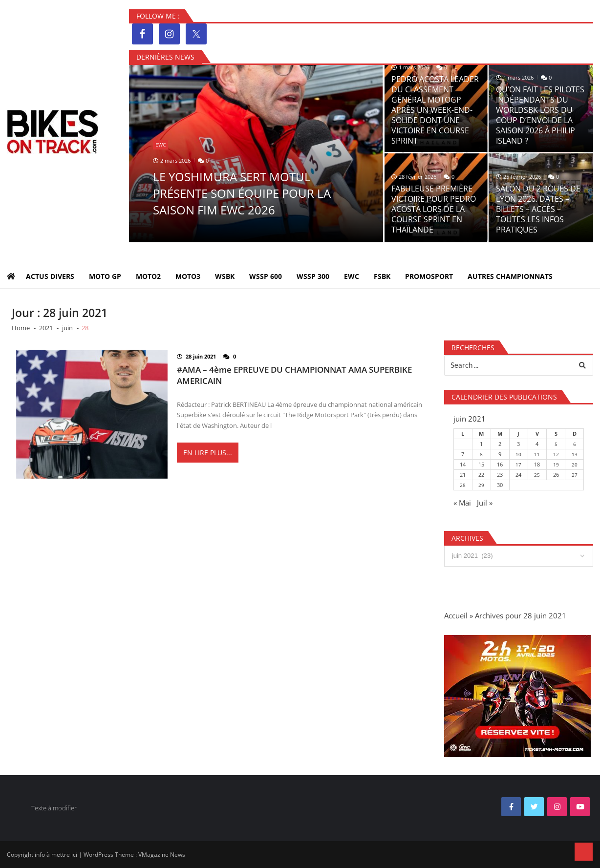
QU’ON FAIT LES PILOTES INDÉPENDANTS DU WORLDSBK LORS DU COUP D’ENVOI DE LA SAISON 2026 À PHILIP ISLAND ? (540, 115)
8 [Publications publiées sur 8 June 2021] (481, 454)
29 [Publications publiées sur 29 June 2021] (481, 485)
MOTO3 (188, 276)
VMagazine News (162, 855)
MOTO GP (105, 276)
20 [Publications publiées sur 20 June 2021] (575, 465)
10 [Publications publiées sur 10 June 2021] (518, 454)
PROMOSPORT (429, 276)
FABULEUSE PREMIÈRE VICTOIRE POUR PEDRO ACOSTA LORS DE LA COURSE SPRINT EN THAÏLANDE (434, 209)
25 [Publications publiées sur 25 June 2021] (537, 475)
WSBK (225, 276)
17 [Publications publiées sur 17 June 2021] (518, 465)
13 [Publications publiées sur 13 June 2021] (575, 454)
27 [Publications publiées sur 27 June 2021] (575, 475)
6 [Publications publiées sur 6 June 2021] (575, 444)
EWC (161, 145)
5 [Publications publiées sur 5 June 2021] (556, 444)
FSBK (382, 276)
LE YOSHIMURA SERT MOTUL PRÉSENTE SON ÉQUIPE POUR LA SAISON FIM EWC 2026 (242, 193)
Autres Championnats (510, 276)
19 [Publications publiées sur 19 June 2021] (556, 465)
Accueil (456, 615)
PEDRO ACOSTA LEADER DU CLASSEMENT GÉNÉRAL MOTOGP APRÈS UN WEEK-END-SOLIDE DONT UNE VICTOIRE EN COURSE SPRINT (435, 110)
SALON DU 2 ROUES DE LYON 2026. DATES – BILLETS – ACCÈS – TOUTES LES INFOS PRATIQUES (538, 209)
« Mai (462, 503)
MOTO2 (148, 276)
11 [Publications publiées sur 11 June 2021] (537, 454)
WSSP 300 (313, 276)
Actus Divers (50, 276)
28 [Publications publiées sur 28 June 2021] (463, 485)
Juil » (485, 503)
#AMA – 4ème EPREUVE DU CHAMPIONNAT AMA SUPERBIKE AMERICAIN (294, 375)
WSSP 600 (266, 276)
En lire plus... (208, 453)
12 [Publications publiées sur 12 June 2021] (556, 454)
